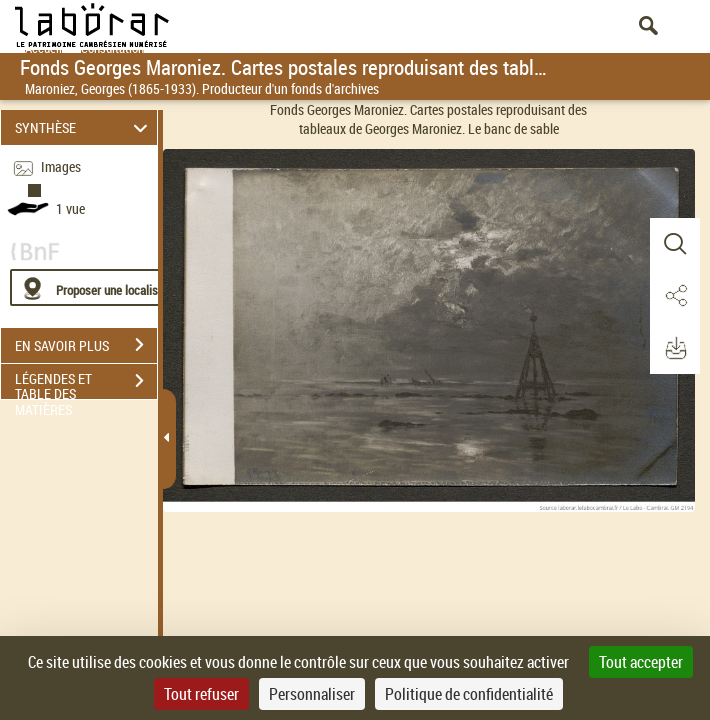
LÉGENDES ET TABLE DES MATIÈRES (86, 383)
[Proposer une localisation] (105, 287)
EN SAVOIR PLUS (86, 345)
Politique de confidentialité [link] (469, 694)
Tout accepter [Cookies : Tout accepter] (641, 662)
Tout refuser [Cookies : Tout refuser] (201, 694)
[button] (675, 244)
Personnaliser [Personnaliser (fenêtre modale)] (312, 694)
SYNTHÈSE (84, 127)
